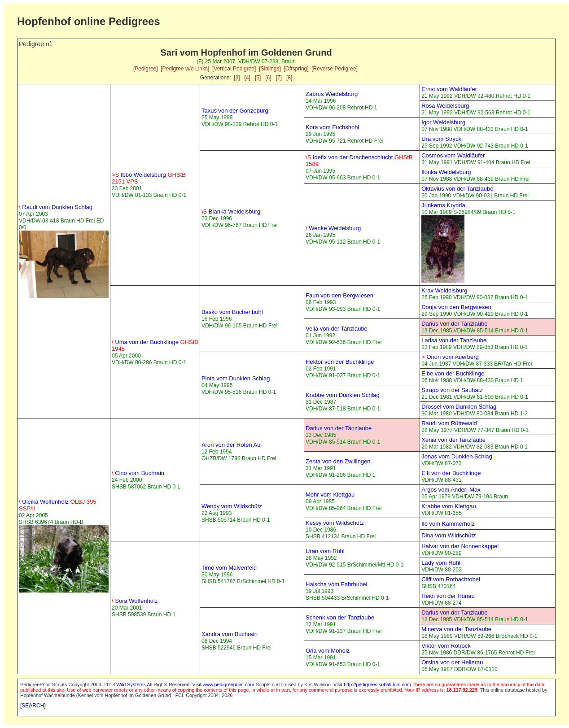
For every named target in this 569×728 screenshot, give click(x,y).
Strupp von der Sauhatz (452, 390)
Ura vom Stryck (441, 139)
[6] (268, 78)
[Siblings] (270, 69)
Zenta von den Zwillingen (338, 461)
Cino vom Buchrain (138, 473)
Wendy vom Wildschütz (232, 506)
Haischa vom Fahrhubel (336, 584)
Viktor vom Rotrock (446, 646)
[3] (237, 78)
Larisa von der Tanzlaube (454, 340)
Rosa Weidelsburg (445, 106)
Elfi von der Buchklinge (451, 473)
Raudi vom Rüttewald (449, 423)
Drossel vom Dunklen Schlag (459, 407)
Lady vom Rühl (441, 563)
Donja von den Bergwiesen (456, 307)
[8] (289, 78)
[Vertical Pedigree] (234, 69)
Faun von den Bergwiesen (339, 295)
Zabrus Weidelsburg (332, 94)
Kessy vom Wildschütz (335, 523)
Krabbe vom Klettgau (449, 506)
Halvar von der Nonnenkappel (460, 546)
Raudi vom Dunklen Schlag (56, 207)
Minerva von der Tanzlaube (456, 629)
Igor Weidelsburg (443, 122)
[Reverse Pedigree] (335, 69)
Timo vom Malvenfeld (229, 568)
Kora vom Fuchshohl (332, 127)
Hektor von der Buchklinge (340, 362)
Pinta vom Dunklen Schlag (236, 378)
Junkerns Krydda (443, 205)
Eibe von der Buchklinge (453, 373)
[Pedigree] (146, 69)
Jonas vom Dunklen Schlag (457, 456)
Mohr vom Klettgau (330, 495)
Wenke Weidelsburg (333, 228)
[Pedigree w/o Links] (185, 69)
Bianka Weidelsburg (231, 211)
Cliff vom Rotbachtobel (451, 579)
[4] (247, 78)
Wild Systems (131, 684)
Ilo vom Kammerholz (448, 524)
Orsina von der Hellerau (452, 662)
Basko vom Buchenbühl (232, 312)
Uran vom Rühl (325, 551)
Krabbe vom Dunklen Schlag (343, 395)
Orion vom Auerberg (450, 357)
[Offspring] (296, 69)
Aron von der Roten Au (231, 445)
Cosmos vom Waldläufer (453, 155)
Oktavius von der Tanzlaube (457, 189)
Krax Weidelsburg (444, 290)
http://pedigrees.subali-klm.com (377, 684)
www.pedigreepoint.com (229, 684)
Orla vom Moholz (328, 651)
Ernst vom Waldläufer (449, 89)
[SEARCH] (33, 706)
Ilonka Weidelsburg (446, 172)
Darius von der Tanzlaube (454, 324)
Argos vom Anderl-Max (451, 490)
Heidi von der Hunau (448, 596)
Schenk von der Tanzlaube (340, 617)
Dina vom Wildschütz (449, 535)
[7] (279, 78)
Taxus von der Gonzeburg (235, 111)
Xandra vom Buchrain (230, 634)
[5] (258, 78)
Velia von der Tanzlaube (337, 329)
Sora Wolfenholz (135, 601)
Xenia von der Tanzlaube (453, 440)
